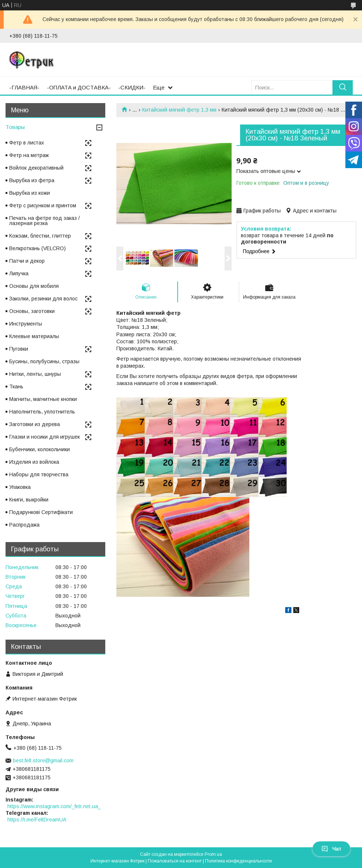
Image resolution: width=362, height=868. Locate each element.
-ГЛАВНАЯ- (24, 87)
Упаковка (20, 487)
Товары (15, 127)
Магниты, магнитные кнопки (43, 399)
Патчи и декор (27, 261)
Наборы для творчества (39, 474)
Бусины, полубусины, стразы (44, 361)
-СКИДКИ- (132, 87)
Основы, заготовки (32, 311)
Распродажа (24, 525)
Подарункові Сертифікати (41, 512)
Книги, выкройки (29, 500)
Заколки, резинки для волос (43, 299)
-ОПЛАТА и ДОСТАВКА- (79, 87)
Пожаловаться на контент (175, 861)
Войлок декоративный (36, 168)
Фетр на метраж (29, 155)
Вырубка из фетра (32, 180)
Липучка (19, 273)
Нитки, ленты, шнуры (35, 374)
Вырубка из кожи (30, 193)
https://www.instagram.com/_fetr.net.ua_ (54, 806)
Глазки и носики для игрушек (45, 437)
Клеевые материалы (34, 336)
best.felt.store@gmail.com (43, 760)
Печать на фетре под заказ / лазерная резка (45, 221)
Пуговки (19, 349)
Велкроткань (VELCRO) (37, 248)
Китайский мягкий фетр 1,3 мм (179, 110)
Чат (331, 849)
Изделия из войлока (34, 462)
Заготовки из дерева (35, 424)
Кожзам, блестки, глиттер (40, 236)
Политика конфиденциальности (238, 861)
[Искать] (343, 87)
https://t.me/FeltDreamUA (37, 820)
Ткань (16, 387)
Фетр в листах (27, 143)
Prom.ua (213, 854)
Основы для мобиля (34, 286)
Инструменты (26, 324)
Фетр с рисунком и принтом (43, 205)
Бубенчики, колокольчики (40, 449)
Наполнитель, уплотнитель (42, 412)
